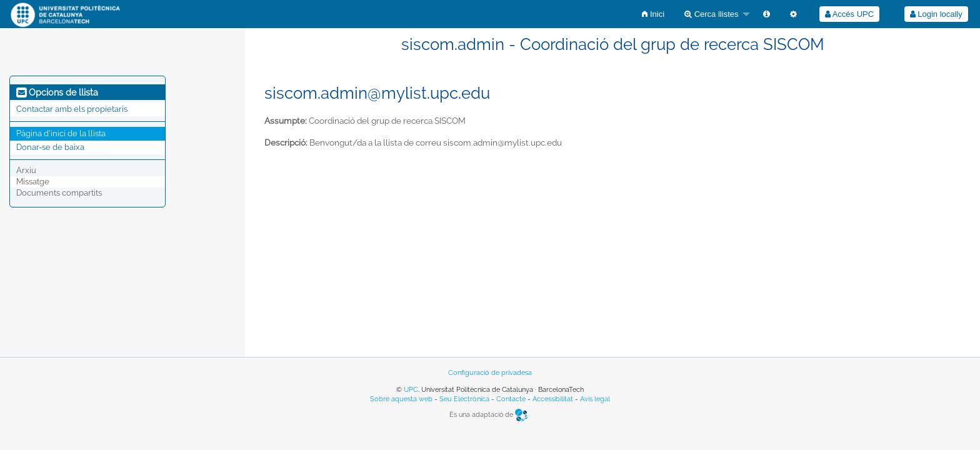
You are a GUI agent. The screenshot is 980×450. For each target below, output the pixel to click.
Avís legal (595, 399)
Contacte (511, 399)
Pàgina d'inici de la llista (61, 133)
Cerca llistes (711, 14)
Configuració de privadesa (490, 373)
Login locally (936, 14)
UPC (411, 390)
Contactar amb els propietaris (72, 109)
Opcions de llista (57, 92)
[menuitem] (653, 14)
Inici (653, 14)
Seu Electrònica (464, 399)
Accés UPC (849, 14)
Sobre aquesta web (401, 399)
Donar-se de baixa (50, 147)
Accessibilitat (553, 399)
